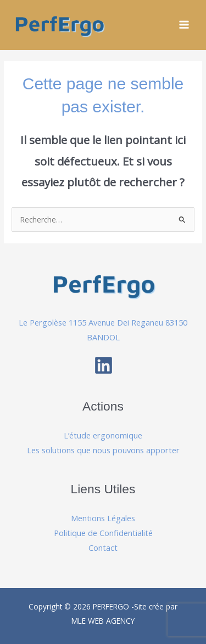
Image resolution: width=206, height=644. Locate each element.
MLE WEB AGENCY (103, 621)
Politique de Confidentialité (103, 533)
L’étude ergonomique (103, 435)
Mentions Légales (103, 518)
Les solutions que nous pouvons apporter (103, 450)
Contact (103, 548)
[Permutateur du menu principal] (184, 25)
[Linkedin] (104, 365)
